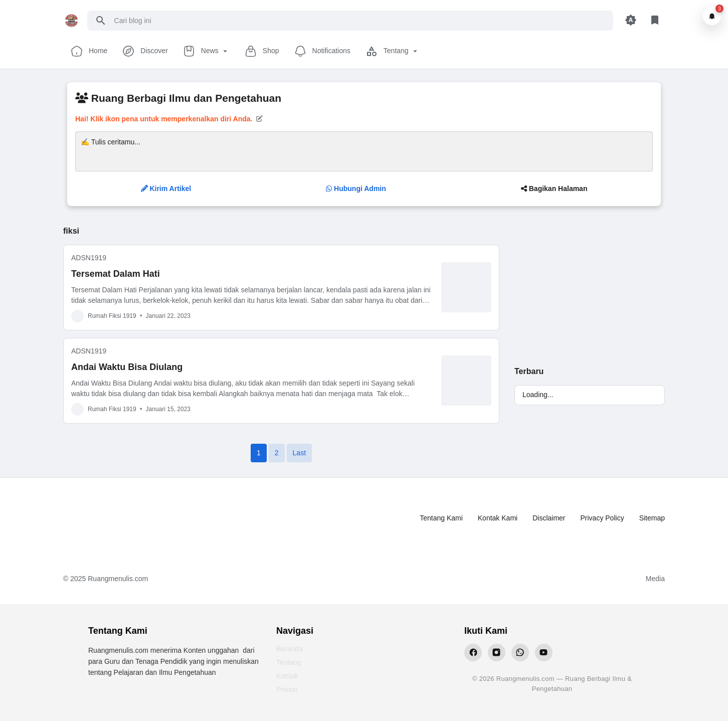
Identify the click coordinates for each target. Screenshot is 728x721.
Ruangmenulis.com (118, 579)
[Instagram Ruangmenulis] (497, 653)
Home (89, 51)
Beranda (290, 649)
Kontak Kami (498, 518)
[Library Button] (655, 21)
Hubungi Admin (356, 189)
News (206, 51)
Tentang (393, 51)
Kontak (287, 676)
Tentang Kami (441, 518)
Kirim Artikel (166, 189)
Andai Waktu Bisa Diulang (127, 367)
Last (299, 453)
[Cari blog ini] (360, 21)
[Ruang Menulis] (104, 518)
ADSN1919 (89, 258)
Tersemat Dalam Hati (116, 274)
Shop (262, 51)
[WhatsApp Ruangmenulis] (520, 653)
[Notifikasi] (712, 16)
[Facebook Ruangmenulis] (473, 653)
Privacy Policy (602, 518)
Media (655, 579)
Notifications (322, 51)
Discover (145, 51)
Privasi (287, 689)
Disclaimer (549, 518)
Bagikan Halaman (554, 189)
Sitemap (652, 518)
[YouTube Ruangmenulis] (544, 653)
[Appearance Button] (631, 21)
